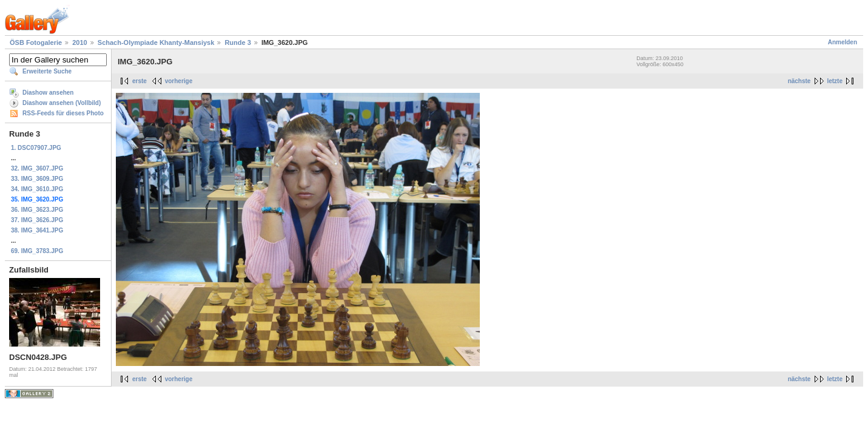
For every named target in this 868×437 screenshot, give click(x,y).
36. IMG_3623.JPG (37, 210)
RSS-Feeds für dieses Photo (63, 113)
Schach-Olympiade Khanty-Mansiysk (156, 42)
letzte (835, 81)
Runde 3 (237, 42)
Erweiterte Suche (47, 71)
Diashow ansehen (48, 93)
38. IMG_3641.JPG (37, 230)
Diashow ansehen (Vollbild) (62, 103)
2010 (79, 42)
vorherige (179, 81)
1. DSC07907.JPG (36, 148)
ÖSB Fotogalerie (36, 42)
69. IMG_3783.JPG (37, 251)
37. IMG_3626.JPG (37, 220)
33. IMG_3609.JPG (37, 179)
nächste (799, 81)
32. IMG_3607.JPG (37, 168)
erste (140, 81)
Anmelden (843, 42)
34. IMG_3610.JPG (37, 189)
